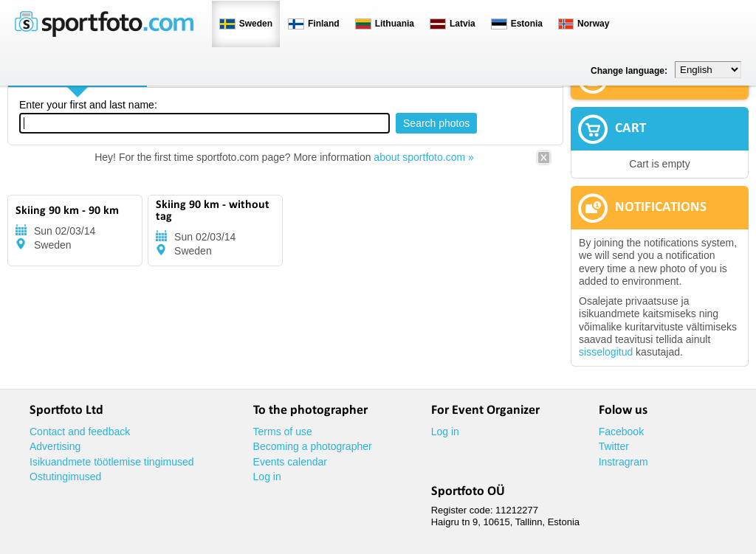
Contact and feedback (80, 432)
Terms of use (283, 432)
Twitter (614, 446)
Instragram (623, 462)
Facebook (621, 432)
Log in (267, 477)
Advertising (55, 446)
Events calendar (290, 462)
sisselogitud (606, 352)
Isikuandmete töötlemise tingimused (112, 462)
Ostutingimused (65, 477)
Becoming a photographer (313, 446)
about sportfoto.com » (423, 157)
